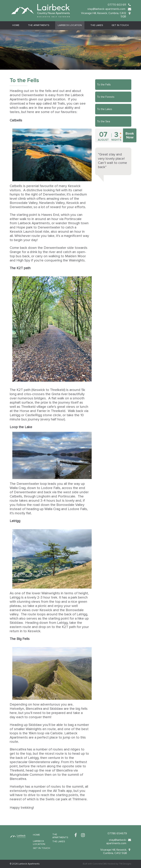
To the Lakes (105, 109)
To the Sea (103, 121)
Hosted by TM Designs (119, 864)
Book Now (130, 135)
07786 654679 (117, 833)
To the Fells (104, 85)
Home (16, 25)
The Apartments (39, 25)
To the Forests (106, 97)
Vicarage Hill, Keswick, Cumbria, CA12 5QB (104, 15)
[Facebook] (76, 835)
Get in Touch (120, 25)
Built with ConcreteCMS (95, 864)
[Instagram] (83, 835)
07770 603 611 (117, 5)
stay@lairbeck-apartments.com (107, 9)
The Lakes (97, 25)
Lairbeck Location (70, 25)
